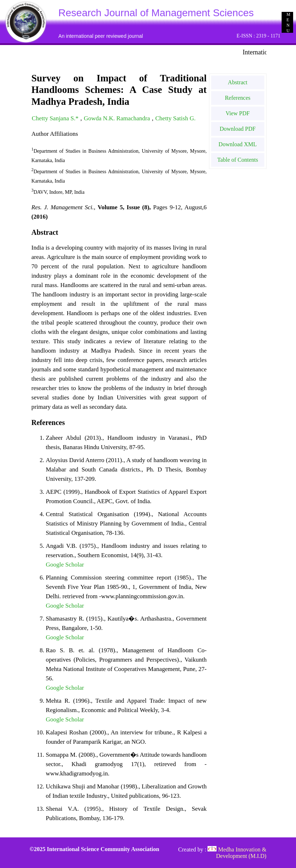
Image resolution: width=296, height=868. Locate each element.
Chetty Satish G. (176, 118)
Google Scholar (65, 565)
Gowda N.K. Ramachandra (118, 118)
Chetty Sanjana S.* (56, 118)
